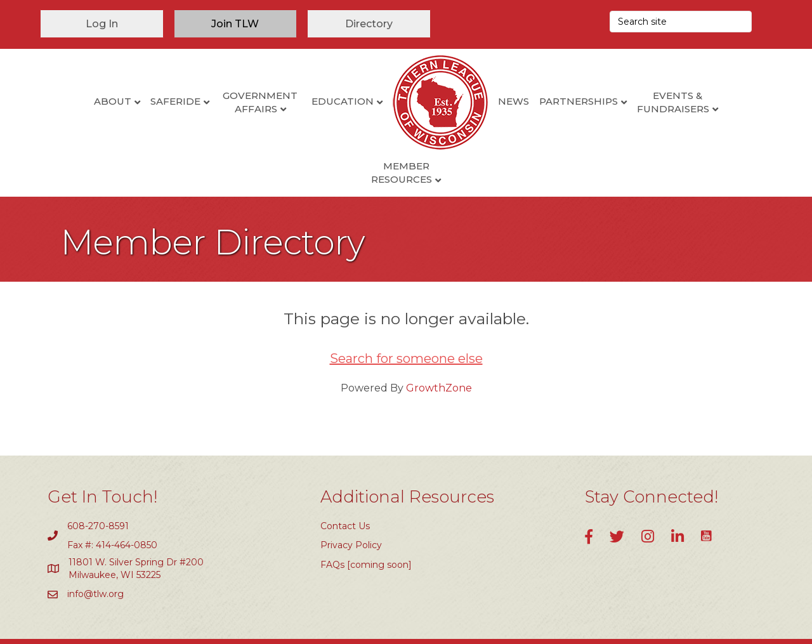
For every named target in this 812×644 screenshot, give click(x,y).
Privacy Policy (351, 505)
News (467, 101)
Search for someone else (406, 318)
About (66, 101)
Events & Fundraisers (627, 102)
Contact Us (345, 485)
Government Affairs (214, 102)
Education (296, 101)
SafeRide (129, 101)
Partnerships (532, 101)
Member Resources (719, 102)
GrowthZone (439, 347)
